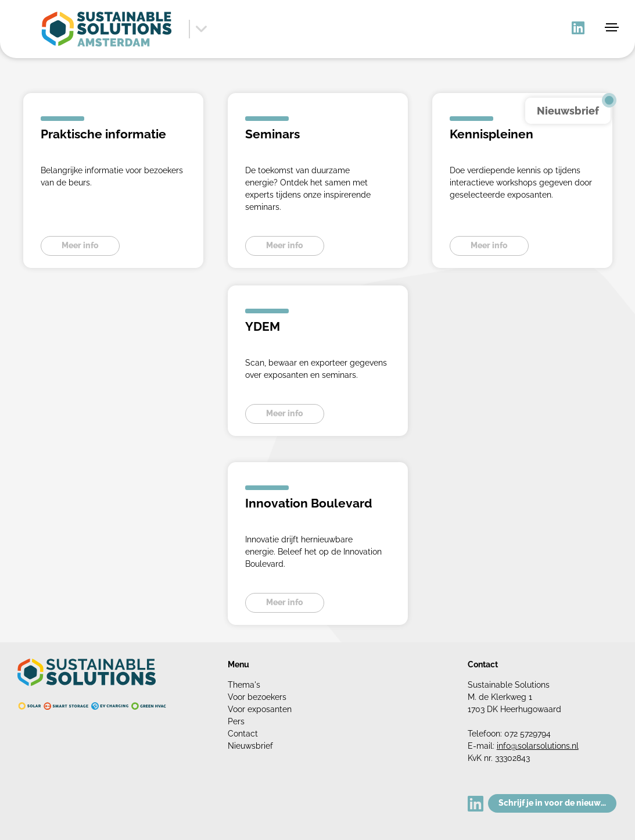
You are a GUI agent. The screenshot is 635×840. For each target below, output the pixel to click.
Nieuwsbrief (250, 746)
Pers (236, 721)
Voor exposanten (260, 709)
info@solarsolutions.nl (538, 746)
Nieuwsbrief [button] (568, 111)
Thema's (244, 685)
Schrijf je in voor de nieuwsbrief (557, 803)
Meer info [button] (80, 245)
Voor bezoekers (257, 697)
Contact (243, 734)
